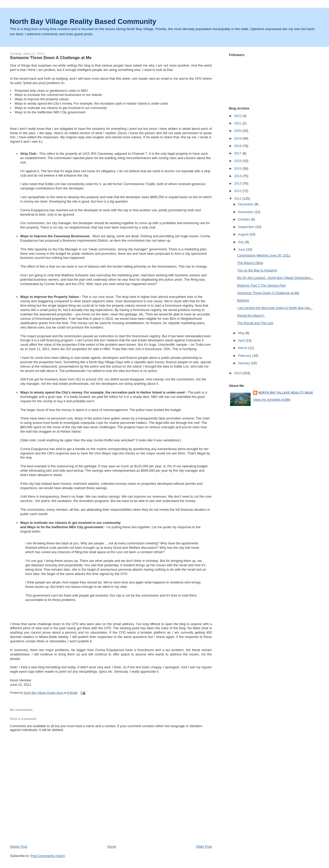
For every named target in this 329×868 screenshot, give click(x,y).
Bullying (243, 300)
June (242, 249)
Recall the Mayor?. (251, 316)
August (244, 234)
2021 (238, 123)
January (244, 363)
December (246, 204)
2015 (238, 168)
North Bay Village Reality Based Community (83, 21)
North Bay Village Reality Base (286, 393)
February (245, 356)
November (246, 212)
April (242, 340)
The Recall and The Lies (255, 323)
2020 (238, 131)
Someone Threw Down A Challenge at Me (268, 293)
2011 (238, 199)
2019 (238, 138)
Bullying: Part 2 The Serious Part (261, 285)
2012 (238, 191)
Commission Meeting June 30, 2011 (264, 255)
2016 (238, 161)
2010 (238, 373)
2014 (238, 176)
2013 (238, 183)
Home (112, 847)
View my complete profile (272, 400)
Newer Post (19, 847)
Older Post (204, 847)
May (242, 333)
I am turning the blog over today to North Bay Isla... (275, 308)
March (243, 348)
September (247, 227)
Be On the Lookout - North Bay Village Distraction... (275, 278)
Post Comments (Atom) (48, 856)
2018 (238, 146)
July (241, 242)
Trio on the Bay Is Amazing (257, 270)
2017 (238, 153)
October (244, 219)
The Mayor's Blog (250, 263)
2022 (238, 116)
